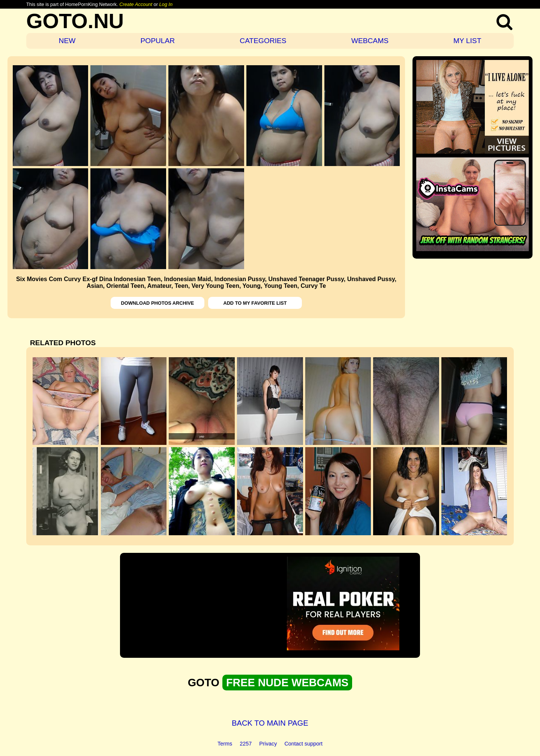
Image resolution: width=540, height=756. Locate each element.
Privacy (268, 744)
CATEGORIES (263, 41)
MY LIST (467, 41)
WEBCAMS (370, 41)
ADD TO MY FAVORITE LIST (255, 303)
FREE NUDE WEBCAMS (287, 683)
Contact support (303, 744)
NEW (67, 41)
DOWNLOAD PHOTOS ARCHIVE (158, 303)
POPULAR (157, 41)
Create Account (136, 4)
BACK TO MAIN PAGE (270, 723)
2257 (246, 744)
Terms (225, 744)
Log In (166, 4)
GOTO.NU (75, 21)
